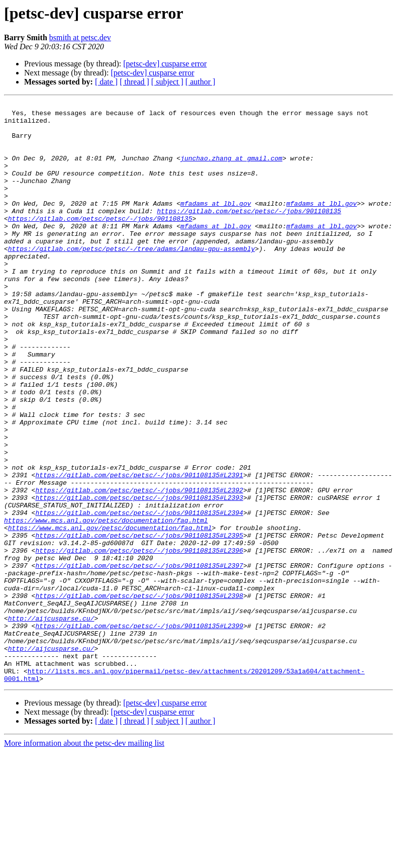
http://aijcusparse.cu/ (51, 722)
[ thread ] (134, 82)
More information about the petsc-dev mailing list (84, 859)
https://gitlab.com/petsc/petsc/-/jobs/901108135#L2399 (139, 731)
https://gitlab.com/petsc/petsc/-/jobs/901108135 (249, 233)
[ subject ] (167, 82)
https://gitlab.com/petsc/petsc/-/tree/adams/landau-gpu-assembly (131, 279)
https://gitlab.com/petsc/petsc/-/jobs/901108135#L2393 (139, 577)
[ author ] (201, 82)
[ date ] (106, 82)
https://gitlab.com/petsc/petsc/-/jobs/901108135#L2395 (139, 623)
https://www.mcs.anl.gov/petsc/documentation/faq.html (106, 604)
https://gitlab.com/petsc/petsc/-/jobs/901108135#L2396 (139, 641)
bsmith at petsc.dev (80, 37)
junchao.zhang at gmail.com (231, 170)
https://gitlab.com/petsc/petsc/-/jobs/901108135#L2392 (139, 568)
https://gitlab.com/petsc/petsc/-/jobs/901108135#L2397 (139, 659)
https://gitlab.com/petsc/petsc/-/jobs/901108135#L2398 (139, 695)
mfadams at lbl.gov (216, 224)
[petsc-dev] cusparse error (165, 64)
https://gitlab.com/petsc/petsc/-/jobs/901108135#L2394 (139, 595)
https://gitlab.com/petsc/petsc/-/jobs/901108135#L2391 (139, 550)
